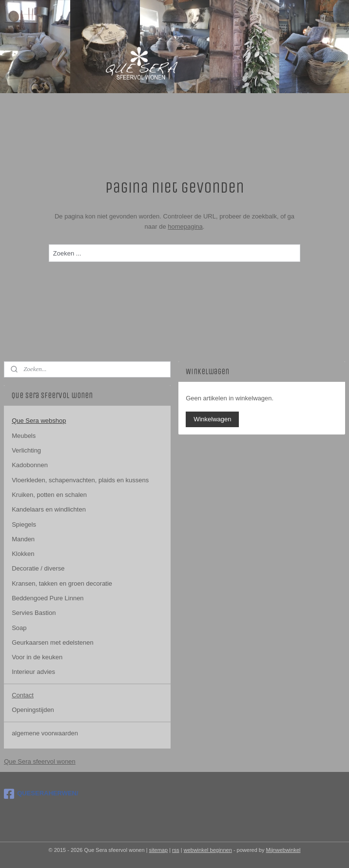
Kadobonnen (30, 465)
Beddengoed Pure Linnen (48, 598)
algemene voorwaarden (45, 733)
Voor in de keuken (37, 657)
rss (176, 850)
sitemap (159, 850)
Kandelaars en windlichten (49, 509)
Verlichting (26, 450)
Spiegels (24, 524)
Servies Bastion (34, 613)
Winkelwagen (212, 419)
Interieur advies (33, 672)
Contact (23, 695)
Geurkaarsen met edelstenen (53, 642)
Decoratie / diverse (38, 568)
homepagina (185, 227)
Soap (19, 628)
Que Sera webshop (39, 421)
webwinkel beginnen (208, 850)
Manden (23, 539)
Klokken (23, 554)
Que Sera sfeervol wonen (40, 761)
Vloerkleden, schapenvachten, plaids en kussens (80, 480)
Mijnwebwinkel (283, 850)
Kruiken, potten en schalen (49, 495)
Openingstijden (33, 710)
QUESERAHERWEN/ (41, 794)
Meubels (24, 436)
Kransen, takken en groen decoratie (62, 583)
